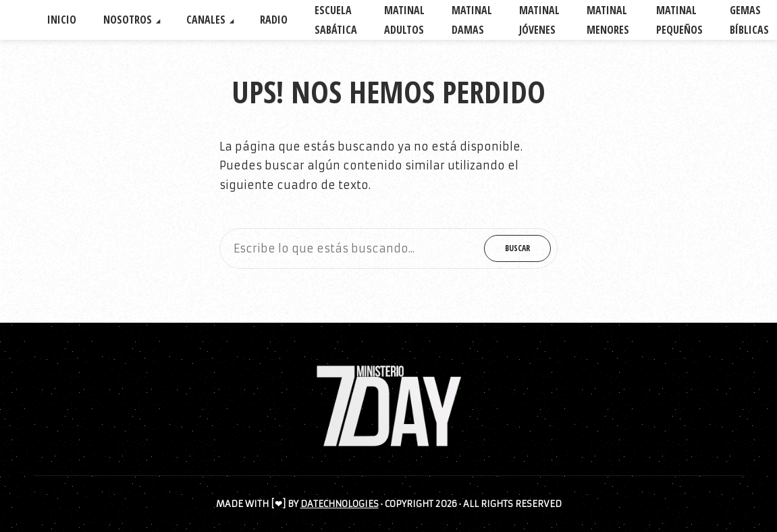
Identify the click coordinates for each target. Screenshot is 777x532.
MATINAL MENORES (608, 20)
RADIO (274, 20)
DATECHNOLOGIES (340, 504)
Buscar (517, 248)
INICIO (62, 20)
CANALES (206, 20)
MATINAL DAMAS (472, 20)
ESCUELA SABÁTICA (336, 20)
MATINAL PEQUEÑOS (679, 20)
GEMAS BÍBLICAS (749, 20)
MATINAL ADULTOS (404, 20)
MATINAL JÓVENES (539, 20)
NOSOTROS (128, 20)
